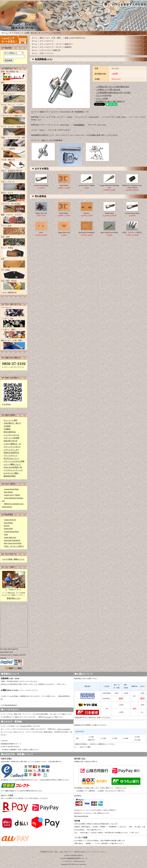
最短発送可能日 (10, 476)
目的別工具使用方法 (11, 453)
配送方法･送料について (83, 852)
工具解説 (7, 429)
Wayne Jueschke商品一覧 (13, 467)
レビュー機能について (12, 464)
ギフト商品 (14, 274)
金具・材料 (14, 241)
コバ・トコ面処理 (14, 153)
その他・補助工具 (14, 164)
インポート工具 (14, 323)
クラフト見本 (14, 230)
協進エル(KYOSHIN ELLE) (75, 38)
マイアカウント (16, 33)
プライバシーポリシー (99, 852)
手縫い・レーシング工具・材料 (14, 142)
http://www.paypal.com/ (81, 816)
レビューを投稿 (102, 98)
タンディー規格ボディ (65, 44)
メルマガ (56, 33)
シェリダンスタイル (11, 435)
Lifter (6, 534)
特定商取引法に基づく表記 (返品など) (110, 101)
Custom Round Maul (11, 489)
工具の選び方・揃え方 (12, 423)
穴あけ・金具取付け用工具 (14, 175)
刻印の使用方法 (10, 432)
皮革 (14, 263)
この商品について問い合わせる (108, 90)
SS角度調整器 (79, 125)
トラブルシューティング (13, 470)
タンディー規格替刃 (64, 47)
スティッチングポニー (12, 447)
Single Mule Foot (10, 537)
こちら (48, 717)
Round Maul (8, 528)
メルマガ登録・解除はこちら (13, 559)
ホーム (5, 33)
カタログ (24, 726)
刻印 (14, 87)
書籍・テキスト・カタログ (14, 219)
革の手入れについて (11, 458)
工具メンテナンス (14, 186)
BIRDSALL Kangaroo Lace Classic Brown (132, 186)
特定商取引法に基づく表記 (49, 852)
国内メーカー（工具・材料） (14, 345)
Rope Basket (8, 492)
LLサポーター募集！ (12, 473)
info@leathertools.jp (11, 705)
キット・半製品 (14, 252)
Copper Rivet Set (10, 520)
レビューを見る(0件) (104, 95)
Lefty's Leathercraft (80, 864)
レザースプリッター (11, 450)
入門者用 (7, 426)
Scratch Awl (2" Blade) (12, 495)
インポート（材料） (14, 334)
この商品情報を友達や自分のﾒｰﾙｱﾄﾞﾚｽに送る (113, 93)
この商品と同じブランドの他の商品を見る (113, 87)
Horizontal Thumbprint (12, 540)
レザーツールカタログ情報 (14, 461)
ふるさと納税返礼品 (9, 293)
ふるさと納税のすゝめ (12, 444)
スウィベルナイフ (14, 98)
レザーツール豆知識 (11, 438)
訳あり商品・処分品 (14, 285)
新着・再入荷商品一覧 (14, 76)
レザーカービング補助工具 (14, 120)
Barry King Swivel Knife (13, 543)
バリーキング (14, 312)
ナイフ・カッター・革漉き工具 (14, 131)
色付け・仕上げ (14, 197)
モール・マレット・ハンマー (14, 109)
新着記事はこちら (14, 598)
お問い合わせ (31, 33)
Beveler (7, 526)
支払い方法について (66, 852)
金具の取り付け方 (11, 441)
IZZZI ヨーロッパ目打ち (14, 546)
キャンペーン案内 (11, 420)
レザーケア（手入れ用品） (14, 208)
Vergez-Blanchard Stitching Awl (109, 186)
